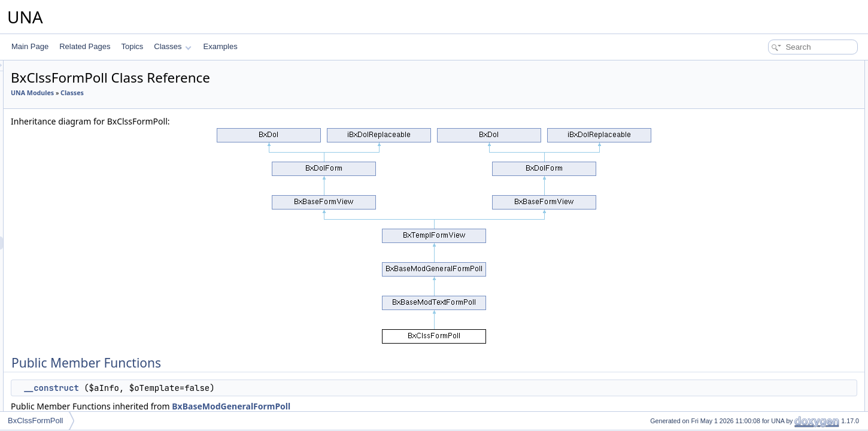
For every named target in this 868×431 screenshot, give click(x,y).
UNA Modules (182, 93)
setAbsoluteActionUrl (777, 291)
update (755, 133)
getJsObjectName (773, 344)
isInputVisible (765, 409)
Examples (221, 46)
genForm (758, 370)
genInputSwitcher (772, 186)
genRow (757, 396)
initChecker (762, 107)
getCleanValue (767, 146)
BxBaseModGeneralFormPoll (381, 406)
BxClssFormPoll (35, 421)
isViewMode (763, 278)
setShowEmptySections (782, 238)
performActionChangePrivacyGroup (801, 212)
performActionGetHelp (780, 199)
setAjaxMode (765, 251)
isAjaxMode (763, 265)
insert (753, 120)
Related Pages (85, 46)
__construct (201, 388)
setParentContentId (775, 93)
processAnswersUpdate (782, 172)
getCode (758, 304)
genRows (759, 383)
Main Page (30, 46)
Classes (172, 46)
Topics (132, 46)
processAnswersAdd (777, 159)
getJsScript (762, 357)
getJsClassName (771, 330)
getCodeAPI (764, 317)
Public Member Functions (775, 67)
